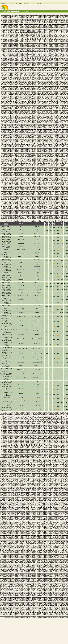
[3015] (8, 181)
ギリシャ (37, 230)
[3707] (41, 221)
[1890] (25, 114)
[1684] (48, 101)
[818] (56, 52)
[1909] (18, 115)
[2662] (38, 159)
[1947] (3, 118)
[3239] (41, 194)
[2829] (26, 169)
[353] (26, 30)
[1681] (39, 101)
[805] (23, 52)
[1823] (16, 110)
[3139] (62, 187)
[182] (66, 21)
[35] (5, 16)
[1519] (66, 91)
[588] (14, 42)
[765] (57, 49)
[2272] (19, 137)
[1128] (44, 68)
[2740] (15, 164)
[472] (58, 35)
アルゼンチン (21, 273)
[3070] (47, 183)
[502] (66, 37)
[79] (21, 18)
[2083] (29, 125)
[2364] (40, 142)
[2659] (29, 159)
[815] (48, 52)
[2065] (39, 124)
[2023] (41, 121)
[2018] (25, 121)
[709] (50, 47)
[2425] (31, 145)
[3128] (28, 187)
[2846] (13, 171)
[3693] (60, 220)
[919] (42, 57)
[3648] (53, 218)
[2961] (39, 177)
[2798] (63, 167)
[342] (66, 29)
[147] (45, 20)
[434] (29, 34)
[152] (58, 20)
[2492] (40, 149)
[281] (47, 27)
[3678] (13, 220)
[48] (29, 16)
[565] (23, 40)
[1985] (56, 119)
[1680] (36, 101)
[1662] (47, 100)
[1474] (59, 89)
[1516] (57, 91)
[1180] (7, 72)
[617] (20, 43)
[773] (10, 51)
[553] (60, 39)
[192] (24, 23)
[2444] (23, 147)
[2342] (38, 140)
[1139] (12, 70)
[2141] (10, 129)
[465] (40, 35)
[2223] (66, 133)
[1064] (44, 64)
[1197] (60, 72)
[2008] (61, 120)
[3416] (61, 204)
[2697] (14, 162)
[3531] (20, 211)
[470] (53, 35)
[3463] (8, 207)
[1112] (61, 67)
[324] (20, 29)
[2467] (29, 148)
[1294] (30, 78)
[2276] (32, 137)
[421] (63, 33)
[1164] (23, 71)
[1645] (60, 99)
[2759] (8, 166)
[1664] (53, 100)
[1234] (42, 75)
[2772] (48, 166)
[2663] (41, 159)
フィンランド (37, 282)
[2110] (47, 126)
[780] (27, 51)
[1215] (50, 73)
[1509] (35, 91)
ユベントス (37, 365)
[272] (24, 27)
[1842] (9, 111)
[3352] (61, 200)
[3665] (39, 219)
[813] (43, 52)
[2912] (19, 175)
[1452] (57, 87)
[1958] (38, 118)
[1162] (17, 71)
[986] (9, 61)
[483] (18, 37)
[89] (40, 18)
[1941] (52, 116)
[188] (14, 23)
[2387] (45, 143)
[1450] (51, 87)
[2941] (43, 176)
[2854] (38, 171)
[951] (55, 58)
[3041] (22, 182)
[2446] (30, 147)
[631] (55, 43)
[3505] (6, 210)
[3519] (50, 210)
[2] (14, 15)
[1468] (40, 89)
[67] (65, 16)
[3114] (51, 186)
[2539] (54, 152)
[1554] (42, 94)
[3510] (21, 210)
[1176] (61, 71)
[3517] (43, 210)
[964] (20, 59)
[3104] (19, 186)
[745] (6, 49)
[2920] (44, 175)
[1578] (51, 95)
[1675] (20, 101)
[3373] (60, 201)
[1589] (18, 96)
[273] (26, 27)
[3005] (43, 180)
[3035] (3, 182)
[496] (51, 37)
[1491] (45, 90)
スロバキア (21, 292)
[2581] (52, 154)
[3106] (25, 186)
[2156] (57, 129)
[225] (40, 24)
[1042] (42, 63)
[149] (50, 20)
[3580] (40, 214)
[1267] (12, 77)
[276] (34, 27)
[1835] (54, 110)
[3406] (30, 204)
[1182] (13, 72)
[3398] (4, 204)
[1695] (16, 102)
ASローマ (37, 406)
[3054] (63, 182)
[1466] (34, 89)
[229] (50, 24)
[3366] (38, 201)
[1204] (15, 73)
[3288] (61, 196)
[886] (26, 56)
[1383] (41, 83)
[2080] (19, 125)
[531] (5, 39)
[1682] (42, 101)
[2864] (3, 172)
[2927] (66, 175)
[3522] (59, 210)
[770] (2, 51)
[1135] (66, 68)
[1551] (33, 94)
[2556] (40, 153)
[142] (32, 20)
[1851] (37, 111)
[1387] (54, 83)
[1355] (20, 82)
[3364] (32, 201)
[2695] (8, 162)
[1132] (57, 68)
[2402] (25, 144)
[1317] (35, 80)
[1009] (6, 62)
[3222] (55, 192)
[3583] (50, 214)
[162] (15, 21)
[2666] (51, 159)
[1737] (14, 105)
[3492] (32, 209)
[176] (51, 21)
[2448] (36, 147)
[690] (2, 47)
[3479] (58, 207)
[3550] (13, 212)
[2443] (20, 147)
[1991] (8, 120)
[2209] (22, 133)
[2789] (35, 167)
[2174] (47, 130)
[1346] (59, 81)
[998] (39, 61)
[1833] (48, 110)
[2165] (18, 130)
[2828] (23, 169)
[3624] (44, 216)
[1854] (47, 111)
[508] (14, 38)
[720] (10, 48)
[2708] (48, 162)
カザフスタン (21, 306)
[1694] (13, 102)
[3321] (31, 199)
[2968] (61, 177)
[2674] (9, 161)
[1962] (51, 118)
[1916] (40, 115)
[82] (26, 18)
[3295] (16, 197)
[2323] (45, 139)
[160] (10, 21)
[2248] (11, 135)
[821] (63, 52)
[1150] (47, 70)
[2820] (65, 168)
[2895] (33, 173)
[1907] (12, 115)
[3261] (43, 195)
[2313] (14, 139)
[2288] (3, 138)
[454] (12, 35)
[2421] (18, 145)
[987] (11, 61)
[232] (58, 24)
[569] (33, 40)
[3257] (31, 195)
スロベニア (37, 306)
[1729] (56, 104)
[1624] (61, 97)
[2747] (37, 164)
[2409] (48, 144)
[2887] (8, 173)
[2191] (33, 132)
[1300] (48, 78)
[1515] (54, 91)
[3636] (15, 218)
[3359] (16, 201)
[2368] (53, 142)
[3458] (59, 206)
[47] (27, 16)
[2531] (29, 152)
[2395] (3, 144)
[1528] (28, 92)
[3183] (66, 190)
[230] (53, 24)
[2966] (55, 177)
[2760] (11, 166)
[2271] (16, 137)
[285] (57, 27)
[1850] (34, 111)
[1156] (65, 70)
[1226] (17, 75)
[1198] (63, 72)
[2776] (61, 166)
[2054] (4, 124)
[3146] (17, 188)
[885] (23, 56)
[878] (5, 56)
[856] (17, 54)
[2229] (18, 134)
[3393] (56, 202)
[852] (7, 54)
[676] (34, 45)
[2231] (25, 134)
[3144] (11, 188)
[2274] (25, 137)
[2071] (58, 124)
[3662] (30, 219)
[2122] (17, 128)
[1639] (41, 99)
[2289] (6, 138)
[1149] (43, 70)
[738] (56, 48)
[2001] (39, 120)
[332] (41, 29)
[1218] (59, 73)
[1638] (38, 99)
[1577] (48, 95)
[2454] (55, 147)
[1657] (31, 100)
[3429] (35, 205)
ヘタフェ (21, 398)
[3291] (3, 197)
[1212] (40, 73)
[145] (40, 20)
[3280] (36, 196)
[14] (32, 15)
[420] (61, 33)
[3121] (6, 187)
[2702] (30, 162)
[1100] (23, 67)
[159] (8, 21)
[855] (15, 54)
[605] (57, 42)
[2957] (26, 177)
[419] (58, 33)
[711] (55, 47)
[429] (16, 34)
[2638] (30, 158)
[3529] (14, 211)
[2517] (52, 150)
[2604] (57, 156)
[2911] (16, 175)
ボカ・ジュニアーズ (21, 358)
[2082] (25, 125)
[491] (38, 37)
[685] (57, 45)
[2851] (29, 171)
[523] (52, 38)
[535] (15, 39)
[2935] (25, 176)
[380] (27, 32)
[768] (64, 49)
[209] (67, 23)
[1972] (15, 119)
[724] (20, 48)
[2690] (59, 161)
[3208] (11, 192)
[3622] (38, 216)
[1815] (58, 109)
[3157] (52, 188)
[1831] (41, 110)
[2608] (3, 157)
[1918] (47, 115)
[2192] (36, 132)
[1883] (3, 114)
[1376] (19, 83)
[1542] (4, 94)
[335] (48, 29)
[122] (49, 19)
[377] (20, 32)
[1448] (44, 87)
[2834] (42, 169)
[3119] (66, 186)
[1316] (32, 80)
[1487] (33, 90)
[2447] (33, 147)
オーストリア (21, 243)
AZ (37, 381)
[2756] (65, 164)
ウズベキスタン (21, 253)
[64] (60, 16)
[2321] (39, 139)
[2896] (36, 173)
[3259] (37, 195)
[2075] (3, 125)
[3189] (18, 191)
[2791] (41, 167)
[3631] (66, 216)
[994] (29, 61)
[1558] (55, 94)
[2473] (48, 148)
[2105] (31, 126)
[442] (49, 34)
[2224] (3, 134)
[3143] (8, 188)
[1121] (22, 68)
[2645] (52, 158)
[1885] (10, 114)
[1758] (13, 106)
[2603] (54, 156)
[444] (54, 34)
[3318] (21, 199)
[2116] (65, 126)
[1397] (18, 85)
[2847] (16, 171)
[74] (11, 18)
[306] (42, 28)
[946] (42, 58)
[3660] (23, 219)
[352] (24, 30)
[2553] (31, 153)
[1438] (13, 87)
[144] (37, 20)
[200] (44, 23)
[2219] (54, 133)
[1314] (25, 80)
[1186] (25, 72)
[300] (27, 28)
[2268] (7, 137)
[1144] (28, 70)
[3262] (47, 195)
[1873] (39, 113)
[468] (48, 35)
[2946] (59, 176)
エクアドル (37, 269)
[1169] (39, 71)
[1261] (60, 76)
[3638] (21, 218)
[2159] (66, 129)
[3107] (29, 186)
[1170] (42, 71)
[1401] (31, 85)
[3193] (31, 191)
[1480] (11, 90)
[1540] (65, 92)
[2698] (17, 162)
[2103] (25, 126)
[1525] (18, 92)
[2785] (22, 167)
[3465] (14, 207)
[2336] (19, 140)
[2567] (8, 154)
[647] (28, 44)
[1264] (3, 77)
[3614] (13, 216)
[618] (22, 43)
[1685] (52, 101)
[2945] (56, 176)
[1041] (39, 63)
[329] (33, 29)
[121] (47, 19)
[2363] (37, 142)
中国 (37, 309)
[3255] (25, 195)
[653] (43, 44)
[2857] (48, 171)
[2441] (14, 147)
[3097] (64, 185)
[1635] (29, 99)
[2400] (19, 144)
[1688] (61, 101)
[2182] (4, 132)
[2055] (8, 124)
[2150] (38, 129)
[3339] (20, 200)
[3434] (51, 205)
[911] (21, 57)
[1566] (13, 95)
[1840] (3, 111)
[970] (36, 59)
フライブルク (37, 385)
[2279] (41, 137)
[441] (47, 34)
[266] (9, 27)
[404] (20, 33)
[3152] (36, 188)
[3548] (7, 212)
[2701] (26, 162)
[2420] (15, 145)
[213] (10, 24)
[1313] (22, 80)
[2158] (63, 129)
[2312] (11, 139)
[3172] (32, 190)
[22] (47, 15)
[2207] (16, 133)
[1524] (15, 92)
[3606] (55, 215)
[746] (9, 49)
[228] (48, 24)
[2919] (41, 175)
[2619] (37, 157)
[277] (36, 27)
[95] (51, 18)
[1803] (20, 109)
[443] (52, 34)
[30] (62, 15)
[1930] (17, 116)
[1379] (29, 83)
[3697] (10, 221)
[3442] (9, 206)
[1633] (22, 99)
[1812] (48, 109)
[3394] (59, 202)
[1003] (54, 61)
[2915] (29, 175)
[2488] (28, 149)
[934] (12, 58)
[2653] (10, 159)
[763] (52, 49)
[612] (7, 43)
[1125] (35, 68)
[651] (38, 44)
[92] (45, 18)
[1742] (30, 105)
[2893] (26, 173)
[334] (46, 29)
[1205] (18, 73)
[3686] (38, 220)
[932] (7, 58)
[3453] (43, 206)
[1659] (37, 100)
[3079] (8, 185)
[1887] (16, 114)
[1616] (36, 97)
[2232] (28, 134)
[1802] (17, 109)
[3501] (60, 209)
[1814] (55, 109)
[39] (12, 16)
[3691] (54, 220)
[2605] (60, 156)
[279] (42, 27)
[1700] (32, 102)
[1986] (59, 119)
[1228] (23, 75)
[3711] (54, 221)
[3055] (66, 182)
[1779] (12, 107)
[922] (49, 57)
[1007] (66, 61)
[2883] (62, 172)
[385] (40, 32)
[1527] (25, 92)
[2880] (53, 172)
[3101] (10, 186)
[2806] (21, 168)
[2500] (65, 149)
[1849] (31, 111)
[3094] (55, 185)
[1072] (3, 66)
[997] (37, 61)
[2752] (53, 164)
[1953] (22, 118)
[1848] (28, 111)
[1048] (61, 63)
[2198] (55, 132)
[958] (5, 59)
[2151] (41, 129)
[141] (30, 20)
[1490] (42, 90)
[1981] (43, 119)
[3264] (53, 195)
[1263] (66, 76)
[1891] (29, 114)
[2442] (17, 147)
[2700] (23, 162)
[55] (42, 16)
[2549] (18, 153)
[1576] (44, 95)
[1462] (21, 89)
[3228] (7, 194)
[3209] (14, 192)
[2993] (6, 180)
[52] (37, 16)
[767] (62, 49)
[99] (59, 18)
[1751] (58, 105)
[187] (11, 23)
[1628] (7, 99)
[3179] (54, 190)
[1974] (21, 119)
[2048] (53, 123)
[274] (29, 27)
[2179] (62, 130)
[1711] (66, 102)
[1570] (25, 95)
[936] (17, 58)
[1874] (42, 113)
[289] (67, 27)
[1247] (16, 76)
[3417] (64, 204)
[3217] (39, 192)
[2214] (38, 133)
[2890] (17, 173)
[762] (49, 49)
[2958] (30, 177)
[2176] (53, 130)
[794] (63, 51)
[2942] (47, 176)
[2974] (13, 178)
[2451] (45, 147)
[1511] (41, 91)
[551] (55, 39)
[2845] (10, 171)
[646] (26, 44)
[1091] (62, 66)
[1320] (44, 80)
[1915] (37, 115)
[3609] (64, 215)
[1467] (37, 89)
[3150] (30, 188)
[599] (42, 42)
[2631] (8, 158)
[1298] (42, 78)
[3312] (3, 199)
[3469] (26, 207)
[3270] (4, 196)
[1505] (22, 91)
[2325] (52, 139)
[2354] (9, 142)
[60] (52, 16)
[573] (43, 40)
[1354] (17, 82)
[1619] (45, 97)
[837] (36, 53)
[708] (48, 47)
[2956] (23, 177)
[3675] (3, 220)
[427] (11, 34)
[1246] (13, 76)
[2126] (30, 128)
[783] (35, 51)
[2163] (12, 130)
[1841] (6, 111)
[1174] (55, 71)
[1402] (34, 85)
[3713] (60, 221)
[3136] (53, 187)
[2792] (44, 167)
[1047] (58, 63)
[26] (55, 15)
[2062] (30, 124)
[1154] (59, 70)
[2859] (54, 171)
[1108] (48, 67)
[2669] (60, 159)
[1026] (59, 62)
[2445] (26, 147)
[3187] (12, 191)
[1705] (48, 102)
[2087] (41, 125)
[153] (60, 20)
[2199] (58, 132)
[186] (9, 23)
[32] (66, 15)
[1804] (23, 109)
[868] (48, 54)
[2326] (55, 139)
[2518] (55, 150)
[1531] (37, 92)
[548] (48, 39)
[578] (56, 40)
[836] (34, 53)
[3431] (41, 205)
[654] (46, 44)
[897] (53, 56)
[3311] (66, 197)
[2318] (30, 139)
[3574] (21, 214)
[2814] (47, 168)
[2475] (54, 148)
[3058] (9, 183)
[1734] (4, 105)
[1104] (36, 67)
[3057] (6, 183)
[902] (66, 56)
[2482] (9, 149)
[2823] (8, 169)
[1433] (64, 86)
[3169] (22, 190)
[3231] (16, 194)
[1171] (45, 71)
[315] (65, 28)
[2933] (18, 176)
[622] (32, 43)
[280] (44, 27)
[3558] (38, 212)
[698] (22, 47)
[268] (14, 27)
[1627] (3, 99)
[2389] (52, 143)
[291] (5, 28)
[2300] (40, 138)
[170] (36, 21)
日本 (21, 266)
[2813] (43, 168)
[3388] (40, 202)
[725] (23, 48)
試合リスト (24, 11)
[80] (23, 18)
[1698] (25, 102)
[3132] (40, 187)
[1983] (50, 119)
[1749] (52, 105)
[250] (36, 25)
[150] (53, 20)
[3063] (25, 183)
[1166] (30, 71)
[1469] (43, 89)
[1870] (30, 113)
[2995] (12, 180)
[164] (20, 21)
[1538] (59, 92)
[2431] (50, 145)
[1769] (48, 106)
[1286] (4, 78)
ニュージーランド (21, 309)
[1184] (19, 72)
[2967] (58, 177)
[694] (12, 47)
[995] (31, 61)
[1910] (21, 115)
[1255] (41, 76)
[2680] (28, 161)
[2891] (20, 173)
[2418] (9, 145)
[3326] (47, 199)
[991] (21, 61)
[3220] (48, 192)
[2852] (32, 171)
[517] (36, 38)
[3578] (34, 214)
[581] (63, 40)
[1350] (4, 82)
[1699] (29, 102)
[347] (11, 30)
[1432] (61, 86)
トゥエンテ (21, 381)
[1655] (25, 100)
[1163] (20, 71)
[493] (43, 37)
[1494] (55, 90)
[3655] (8, 219)
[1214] (47, 73)
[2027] (54, 121)
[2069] (52, 124)
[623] (35, 43)
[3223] (58, 192)
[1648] (3, 100)
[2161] (6, 130)
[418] (56, 33)
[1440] (19, 87)
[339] (58, 29)
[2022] (38, 121)
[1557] (52, 94)
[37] (8, 16)
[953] (60, 58)
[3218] (42, 192)
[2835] (45, 169)
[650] (36, 44)
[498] (56, 37)
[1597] (43, 96)
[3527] (8, 211)
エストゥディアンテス (37, 377)
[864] (37, 54)
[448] (64, 34)
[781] (30, 51)
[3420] (7, 205)
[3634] (9, 218)
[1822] (13, 110)
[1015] (25, 62)
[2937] (31, 176)
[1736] (11, 105)
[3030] (55, 181)
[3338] (17, 200)
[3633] (6, 218)
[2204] (7, 133)
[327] (28, 29)
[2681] (31, 161)
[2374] (4, 143)
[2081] (22, 125)
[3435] (54, 205)
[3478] (55, 207)
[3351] (58, 200)
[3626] (51, 216)
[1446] (38, 87)
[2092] (57, 125)
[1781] (18, 107)
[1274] (34, 77)
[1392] (3, 85)
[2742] (21, 164)
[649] (33, 44)
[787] (45, 51)
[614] (12, 43)
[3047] (41, 182)
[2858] (51, 171)
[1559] (58, 94)
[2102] (21, 126)
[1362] (42, 82)
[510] (19, 38)
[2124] (23, 128)
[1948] (7, 118)
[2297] (31, 138)
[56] (44, 16)
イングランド (37, 276)
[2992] (3, 180)
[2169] (31, 130)
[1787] (37, 107)
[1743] (33, 105)
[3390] (47, 202)
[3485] (10, 209)
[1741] (26, 105)
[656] (51, 44)
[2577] (39, 154)
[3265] (56, 195)
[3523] (62, 210)
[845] (57, 53)
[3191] (25, 191)
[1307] (3, 80)
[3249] (6, 195)
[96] (53, 18)
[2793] (48, 167)
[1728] (53, 104)
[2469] (35, 148)
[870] (53, 54)
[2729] (48, 163)
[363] (52, 30)
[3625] (48, 216)
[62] (56, 16)
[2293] (18, 138)
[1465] (31, 89)
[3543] (58, 211)
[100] (61, 18)
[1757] (10, 106)
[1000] (44, 61)
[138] (22, 20)
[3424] (19, 205)
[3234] (25, 194)
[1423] (33, 86)
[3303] (41, 197)
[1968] (3, 119)
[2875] (37, 172)
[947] (45, 58)
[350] (19, 30)
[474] (63, 35)
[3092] (48, 185)
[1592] (28, 96)
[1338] (34, 81)
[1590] (21, 96)
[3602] (42, 215)
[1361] (39, 82)
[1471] (50, 89)
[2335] (16, 140)
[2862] (63, 171)
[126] (59, 19)
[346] (9, 30)
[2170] (34, 130)
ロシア (37, 302)
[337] (53, 29)
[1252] (32, 76)
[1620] (48, 97)
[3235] (29, 194)
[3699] (16, 221)
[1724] (40, 104)
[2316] (23, 139)
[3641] (31, 218)
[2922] (51, 175)
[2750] (47, 164)
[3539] (45, 211)
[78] (19, 18)
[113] (26, 19)
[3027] (45, 181)
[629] (50, 43)
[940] (27, 58)
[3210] (17, 192)
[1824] (19, 110)
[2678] (21, 161)
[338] (56, 29)
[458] (22, 35)
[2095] (66, 125)
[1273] (31, 77)
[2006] (55, 120)
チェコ (21, 233)
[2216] (44, 133)
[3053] (60, 182)
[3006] (47, 180)
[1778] (9, 107)
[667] (11, 45)
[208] (64, 23)
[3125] (18, 187)
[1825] (22, 110)
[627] (45, 43)
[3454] (47, 206)
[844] (54, 53)
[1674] (17, 101)
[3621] (35, 216)
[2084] (32, 125)
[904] (4, 57)
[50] (33, 16)
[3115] (54, 186)
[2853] (35, 171)
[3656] (11, 219)
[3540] (48, 211)
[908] (14, 57)
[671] (21, 45)
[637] (3, 44)
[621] (30, 43)
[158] (5, 21)
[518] (39, 38)
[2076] (7, 125)
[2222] (63, 133)
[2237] (43, 134)
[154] (63, 20)
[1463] (25, 89)
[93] (47, 18)
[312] (58, 28)
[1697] (22, 102)
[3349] (52, 200)
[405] (23, 33)
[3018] (17, 181)
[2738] (9, 164)
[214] (12, 24)
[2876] (40, 172)
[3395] (62, 202)
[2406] (38, 144)
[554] (63, 39)
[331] (38, 29)
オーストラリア (21, 269)
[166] (26, 21)
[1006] (63, 61)
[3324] (40, 199)
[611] (5, 43)
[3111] (41, 186)
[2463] (16, 148)
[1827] (29, 110)
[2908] (7, 175)
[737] (53, 48)
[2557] (43, 153)
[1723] (37, 104)
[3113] (48, 186)
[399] (8, 33)
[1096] (11, 67)
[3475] (45, 207)
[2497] (56, 149)
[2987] (54, 178)
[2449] (39, 147)
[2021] (35, 121)
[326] (26, 29)
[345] (6, 30)
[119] (42, 19)
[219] (25, 24)
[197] (36, 23)
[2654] (13, 159)
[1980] (40, 119)
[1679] (33, 101)
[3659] (20, 219)
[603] (52, 42)
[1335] (25, 81)
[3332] (65, 199)
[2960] (36, 177)
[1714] (9, 104)
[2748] (40, 164)
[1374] (13, 83)
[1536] (53, 92)
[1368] (61, 82)
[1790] (47, 107)
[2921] (48, 175)
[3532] (23, 211)
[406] (26, 33)
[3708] (44, 221)
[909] (16, 57)
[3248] (3, 195)
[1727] (50, 104)
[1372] (7, 83)
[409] (33, 33)
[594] (29, 42)
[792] (58, 51)
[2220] (57, 133)
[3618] (25, 216)
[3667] (45, 219)
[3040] (19, 182)
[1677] (26, 101)
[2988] (57, 178)
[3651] (62, 218)
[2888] (11, 173)
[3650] (59, 218)
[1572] (32, 95)
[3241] (48, 194)
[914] (29, 57)
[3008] (53, 180)
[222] (32, 24)
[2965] (52, 177)
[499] (58, 37)
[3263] (50, 195)
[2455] (58, 147)
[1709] (60, 102)
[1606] (4, 97)
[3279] (33, 196)
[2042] (34, 123)
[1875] (45, 113)
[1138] (9, 70)
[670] (19, 45)
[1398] (21, 85)
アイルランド (21, 312)
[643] (18, 44)
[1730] (59, 104)
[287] (62, 27)
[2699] (20, 162)
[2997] (18, 180)
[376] (17, 32)
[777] (20, 51)
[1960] (44, 118)
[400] (10, 33)
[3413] (52, 204)
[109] (16, 19)
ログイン (28, 4)
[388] (48, 32)
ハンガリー (21, 299)
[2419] (12, 145)
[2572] (23, 154)
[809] (33, 52)
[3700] (19, 221)
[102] (66, 18)
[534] (12, 39)
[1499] (3, 91)
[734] (46, 48)
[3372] (57, 201)
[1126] (38, 68)
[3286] (55, 196)
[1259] (54, 76)
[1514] (51, 91)
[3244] (57, 194)
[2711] (58, 162)
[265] (6, 27)
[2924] (57, 175)
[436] (34, 34)
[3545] (64, 211)
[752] (24, 49)
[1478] (4, 90)
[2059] (20, 124)
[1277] (43, 77)
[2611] (12, 157)
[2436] (65, 145)
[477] (3, 37)
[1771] (54, 106)
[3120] (3, 187)
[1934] (30, 116)
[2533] (35, 152)
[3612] (7, 216)
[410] (36, 33)
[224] (37, 24)
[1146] (34, 70)
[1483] (20, 90)
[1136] (3, 70)
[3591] (8, 215)
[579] (58, 40)
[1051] (3, 64)
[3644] (40, 218)
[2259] (45, 135)
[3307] (54, 197)
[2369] (56, 142)
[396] (66, 429)
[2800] (3, 168)
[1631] (16, 99)
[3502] (63, 209)
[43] (20, 16)
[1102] (30, 67)
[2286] (63, 137)
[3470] (30, 207)
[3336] (11, 200)
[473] (60, 35)
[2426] (34, 145)
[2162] (9, 130)
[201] (47, 23)
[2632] (11, 158)
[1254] (38, 76)
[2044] (40, 123)
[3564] (57, 212)
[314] (63, 28)
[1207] (25, 73)
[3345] (39, 200)
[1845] (18, 111)
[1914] (34, 115)
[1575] (41, 95)
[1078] (21, 66)
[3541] (52, 211)
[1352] (11, 82)
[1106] (42, 67)
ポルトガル (21, 289)
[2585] (64, 154)
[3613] (10, 216)
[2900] (48, 173)
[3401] (14, 204)
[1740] (23, 105)
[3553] (22, 212)
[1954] (25, 118)
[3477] (52, 207)
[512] (24, 38)
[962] (15, 59)
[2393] (64, 143)
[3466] (17, 207)
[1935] (33, 116)
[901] (63, 56)
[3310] (63, 197)
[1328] (3, 81)
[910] (19, 57)
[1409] (56, 85)
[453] (10, 35)
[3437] (60, 205)
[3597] (26, 215)
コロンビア (37, 263)
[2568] (11, 154)
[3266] (59, 195)
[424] (4, 34)
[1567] (16, 95)
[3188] (15, 191)
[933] (10, 58)
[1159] (8, 71)
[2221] (60, 133)
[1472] (53, 89)
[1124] (32, 68)
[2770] (42, 166)
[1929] (14, 116)
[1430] (55, 86)
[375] (15, 32)
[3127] (25, 187)
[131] (5, 20)
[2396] (7, 144)
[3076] (65, 183)
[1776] (3, 107)
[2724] (32, 163)
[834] (29, 53)
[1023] (50, 62)
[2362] (34, 142)
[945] (40, 58)
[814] (46, 52)
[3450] (34, 206)
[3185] (6, 191)
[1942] (55, 116)
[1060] (32, 64)
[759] (42, 49)
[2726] (38, 163)
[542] (32, 39)
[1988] (65, 119)
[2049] (56, 123)
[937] (20, 58)
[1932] (23, 116)
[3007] (50, 180)
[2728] (44, 163)
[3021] (26, 181)
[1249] (22, 76)
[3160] (61, 188)
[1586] (9, 96)
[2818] (59, 168)
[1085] (43, 66)
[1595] (37, 96)
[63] (58, 16)
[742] (66, 48)
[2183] (8, 132)
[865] (40, 54)
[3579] (37, 214)
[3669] (52, 219)
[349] (16, 30)
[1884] (7, 114)
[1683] (45, 101)
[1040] (36, 63)
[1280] (53, 77)
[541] (30, 39)
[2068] (48, 124)
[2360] (28, 142)
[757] (36, 49)
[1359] (33, 82)
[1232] (36, 75)
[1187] (29, 72)
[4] (17, 15)
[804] (20, 52)
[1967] (66, 118)
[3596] (23, 215)
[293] (10, 28)
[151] (55, 20)
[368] (64, 30)
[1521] (6, 92)
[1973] (18, 119)
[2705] (39, 162)
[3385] (31, 202)
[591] (21, 42)
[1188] (32, 72)
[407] (28, 33)
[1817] (64, 109)
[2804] (15, 168)
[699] (25, 47)
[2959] (33, 177)
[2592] (19, 156)
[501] (63, 37)
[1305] (64, 78)
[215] (15, 24)
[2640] (36, 158)
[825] (6, 53)
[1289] (14, 78)
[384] (37, 32)
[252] (41, 25)
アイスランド (37, 296)
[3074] (59, 183)
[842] (49, 53)
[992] (24, 61)
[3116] (57, 186)
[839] (42, 53)
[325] (23, 29)
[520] (44, 38)
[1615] (33, 97)
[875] (65, 54)
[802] (15, 52)
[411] (38, 33)
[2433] (56, 145)
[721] (13, 48)
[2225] (6, 134)
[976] (51, 59)
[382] (32, 32)
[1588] (15, 96)
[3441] (6, 206)
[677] (36, 45)
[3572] (15, 214)
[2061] (26, 124)
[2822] (4, 169)
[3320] (28, 199)
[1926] (4, 116)
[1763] (29, 106)
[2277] (35, 137)
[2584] (61, 154)
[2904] (61, 173)
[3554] (25, 212)
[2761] (14, 166)
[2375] (8, 143)
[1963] (54, 118)
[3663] (33, 219)
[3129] (31, 187)
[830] (19, 53)
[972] (41, 59)
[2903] (58, 173)
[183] (67, 419)
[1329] (6, 81)
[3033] (64, 181)
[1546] (17, 94)
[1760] (19, 106)
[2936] (28, 176)
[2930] (9, 176)
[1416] (11, 86)
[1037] (26, 63)
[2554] (34, 153)
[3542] (55, 211)
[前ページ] (4, 15)
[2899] (45, 173)
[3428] (32, 205)
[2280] (44, 137)
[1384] (44, 83)
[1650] (9, 100)
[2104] (28, 126)
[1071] (66, 64)
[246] (26, 25)
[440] (44, 34)
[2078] (13, 125)
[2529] (22, 152)
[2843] (3, 171)
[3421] (10, 205)
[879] (8, 56)
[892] (41, 56)
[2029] (60, 121)
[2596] (32, 156)
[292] (7, 28)
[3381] (18, 202)
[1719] (25, 104)
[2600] (44, 156)
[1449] (48, 87)
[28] (59, 15)
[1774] (63, 106)
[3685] (35, 220)
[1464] (28, 89)
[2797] (60, 167)
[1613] (26, 97)
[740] (61, 48)
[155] (65, 20)
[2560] (53, 153)
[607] (62, 42)
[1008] (3, 62)
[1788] (40, 107)
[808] (31, 52)
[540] (27, 39)
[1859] (62, 111)
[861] (30, 54)
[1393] (6, 85)
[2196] (48, 132)
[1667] (62, 100)
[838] (39, 53)
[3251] (12, 195)
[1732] (65, 104)
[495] (48, 37)
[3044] (32, 182)
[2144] (19, 129)
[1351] (8, 82)
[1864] (11, 113)
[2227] (12, 134)
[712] (58, 47)
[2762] (17, 166)
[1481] (14, 90)
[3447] (25, 206)
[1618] (42, 97)
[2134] (55, 128)
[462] (32, 35)
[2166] (21, 130)
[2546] (9, 153)
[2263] (58, 135)
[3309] (60, 197)
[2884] (65, 172)
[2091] (54, 125)
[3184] (3, 191)
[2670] (63, 159)
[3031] (58, 181)
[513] (26, 38)
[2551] (25, 153)
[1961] (48, 118)
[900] (61, 56)
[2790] (38, 167)
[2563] (62, 153)
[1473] (56, 89)
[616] (17, 43)
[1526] (21, 92)
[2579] (45, 154)
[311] (55, 28)
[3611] (3, 216)
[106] (9, 19)
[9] (23, 15)
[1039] (33, 63)
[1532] (40, 92)
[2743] (25, 164)
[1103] (33, 67)
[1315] (29, 80)
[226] (42, 24)
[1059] (29, 64)
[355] (31, 30)
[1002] (51, 61)
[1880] (61, 113)
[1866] (17, 113)
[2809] (31, 168)
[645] (23, 44)
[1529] (31, 92)
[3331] (62, 199)
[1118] (13, 68)
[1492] (48, 90)
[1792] (53, 107)
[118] (39, 19)
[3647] (50, 218)
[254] (46, 25)
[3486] (13, 209)
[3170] (25, 190)
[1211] (37, 73)
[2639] (33, 158)
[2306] (59, 138)
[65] (61, 16)
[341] (63, 29)
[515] (31, 38)
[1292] (23, 78)
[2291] (12, 138)
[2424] (28, 145)
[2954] (17, 177)
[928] (64, 57)
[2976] (19, 178)
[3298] (25, 197)
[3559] (41, 212)
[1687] (58, 101)
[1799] (8, 109)
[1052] (7, 64)
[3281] (39, 196)
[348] (14, 30)
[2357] (18, 142)
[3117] (60, 186)
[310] (53, 28)
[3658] (17, 219)
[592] (24, 42)
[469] (50, 35)
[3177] (48, 190)
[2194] (42, 132)
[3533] (26, 211)
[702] (32, 47)
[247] (28, 25)
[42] (18, 16)
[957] (3, 59)
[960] (10, 59)
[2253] (26, 135)
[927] (62, 57)
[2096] (3, 126)
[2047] (50, 123)
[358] (39, 30)
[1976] (28, 119)
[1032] (11, 63)
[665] (6, 45)
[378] (22, 32)
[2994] (9, 180)
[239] (8, 25)
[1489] (39, 90)
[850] (2, 54)
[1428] (48, 86)
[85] (32, 18)
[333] (43, 29)
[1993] (14, 120)
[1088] (53, 66)
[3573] (18, 214)
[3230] (13, 194)
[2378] (17, 143)
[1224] (11, 75)
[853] (10, 54)
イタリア (21, 276)
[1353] (14, 82)
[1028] (65, 62)
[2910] (13, 175)
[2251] (20, 135)
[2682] (34, 161)
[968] (31, 59)
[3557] (35, 212)
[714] (63, 47)
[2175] (50, 130)
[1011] (12, 62)
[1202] (9, 73)
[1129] (48, 68)
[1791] (50, 107)
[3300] (32, 197)
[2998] (21, 180)
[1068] (57, 64)
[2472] (44, 148)
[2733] (60, 163)
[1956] (32, 118)
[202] (49, 23)
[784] (37, 51)
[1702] (38, 102)
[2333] (10, 140)
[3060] (15, 183)
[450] (2, 35)
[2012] (7, 121)
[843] (52, 53)
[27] (57, 15)
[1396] (15, 85)
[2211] (29, 133)
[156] (66, 417)
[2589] (10, 156)
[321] (13, 29)
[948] (48, 58)
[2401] (22, 144)
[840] (44, 53)
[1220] (65, 73)
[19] (42, 15)
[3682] (25, 220)
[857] (20, 54)
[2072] (61, 124)
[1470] (47, 89)
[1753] (64, 105)
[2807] (25, 168)
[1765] (35, 106)
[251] (38, 25)
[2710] (55, 162)
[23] (49, 15)
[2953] (14, 177)
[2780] (7, 167)
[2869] (18, 172)
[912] (24, 57)
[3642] (34, 218)
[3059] (12, 183)
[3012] (65, 180)
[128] (64, 19)
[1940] (48, 116)
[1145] (31, 70)
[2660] (32, 159)
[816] (51, 52)
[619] (25, 43)
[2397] (10, 144)
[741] (63, 48)
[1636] (32, 99)
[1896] (44, 114)
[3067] (37, 183)
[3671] (58, 219)
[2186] (17, 132)
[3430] (38, 205)
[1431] (58, 86)
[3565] (60, 212)
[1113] (64, 67)
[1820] (7, 110)
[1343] (50, 81)
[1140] (15, 70)
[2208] (19, 133)
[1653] (18, 100)
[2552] (28, 153)
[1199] (66, 72)
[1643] (54, 99)
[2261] (52, 135)
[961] (13, 59)
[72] (7, 18)
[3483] (3, 209)
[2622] (47, 157)
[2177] (56, 130)
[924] (54, 57)
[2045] (43, 123)
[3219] (45, 192)
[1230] (30, 75)
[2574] (30, 154)
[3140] (65, 187)
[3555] (29, 212)
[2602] (51, 156)
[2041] (31, 123)
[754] (29, 49)
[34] (3, 16)
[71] (6, 18)
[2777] (64, 166)
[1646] (63, 99)
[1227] (20, 75)
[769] (67, 49)
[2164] (15, 130)
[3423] (16, 205)
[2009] (64, 120)
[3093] (52, 185)
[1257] (48, 76)
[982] (66, 59)
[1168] (36, 71)
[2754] (59, 164)
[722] (15, 48)
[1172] (48, 71)
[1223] (8, 75)
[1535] (50, 92)
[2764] (23, 166)
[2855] (41, 171)
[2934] (21, 176)
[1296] (36, 78)
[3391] (50, 202)
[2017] (22, 121)
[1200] (3, 73)
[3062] (21, 183)
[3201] (56, 191)
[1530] (34, 92)
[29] (60, 15)
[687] (62, 45)
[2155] (54, 129)
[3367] (41, 201)
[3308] (57, 197)
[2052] (65, 123)
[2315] (20, 139)
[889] (33, 56)
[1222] (4, 75)
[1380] (32, 83)
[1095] (8, 67)
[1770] (51, 106)
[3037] (10, 182)
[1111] (58, 67)
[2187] (20, 132)
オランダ (37, 227)
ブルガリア (21, 259)
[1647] (66, 99)
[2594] (25, 156)
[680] (44, 45)
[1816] (61, 109)
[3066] (34, 183)
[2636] (23, 158)
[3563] (54, 212)
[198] (39, 23)
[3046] (38, 182)
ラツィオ (21, 406)
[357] (36, 30)
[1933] (26, 116)
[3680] (19, 220)
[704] (37, 47)
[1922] (59, 115)
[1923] (62, 115)
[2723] (29, 163)
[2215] (41, 133)
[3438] (63, 205)
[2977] (22, 178)
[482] (15, 37)
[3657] (14, 219)
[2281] (48, 137)
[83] (28, 18)
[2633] (14, 158)
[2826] (17, 169)
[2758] (4, 166)
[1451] (54, 87)
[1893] (35, 114)
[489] (33, 37)
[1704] (44, 102)
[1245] (10, 76)
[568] (31, 40)
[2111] (50, 126)
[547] (45, 39)
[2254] (30, 135)
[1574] (38, 95)
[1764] (32, 106)
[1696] (19, 102)
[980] (61, 59)
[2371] (62, 142)
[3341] (26, 200)
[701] (30, 47)
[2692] (65, 161)
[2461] (10, 148)
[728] (31, 48)
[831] (21, 53)
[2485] (18, 149)
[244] (20, 25)
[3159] (58, 188)
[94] (49, 18)
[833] (26, 53)
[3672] (61, 219)
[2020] (32, 121)
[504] (4, 38)
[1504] (19, 91)
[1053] (10, 64)
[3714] (63, 221)
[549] (50, 39)
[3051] (54, 182)
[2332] (7, 140)
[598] (39, 42)
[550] (53, 39)
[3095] (58, 185)
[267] (11, 27)
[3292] (7, 197)
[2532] (32, 152)
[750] (19, 49)
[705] (40, 47)
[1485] (26, 90)
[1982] (47, 119)
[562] (15, 40)
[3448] (28, 206)
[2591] (16, 156)
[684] (54, 45)
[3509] (18, 210)
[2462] (13, 148)
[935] (15, 58)
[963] (18, 59)
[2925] (60, 175)
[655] (48, 44)
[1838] (63, 110)
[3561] (48, 212)
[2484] (15, 149)
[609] (67, 42)
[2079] (16, 125)
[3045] (35, 182)
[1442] (25, 87)
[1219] (62, 73)
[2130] (42, 128)
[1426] (42, 86)
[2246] (4, 135)
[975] (48, 59)
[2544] (3, 153)
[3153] (39, 188)
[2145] (22, 129)
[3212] (23, 192)
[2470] (38, 148)
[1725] (43, 104)
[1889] (22, 114)
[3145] (14, 188)
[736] (51, 48)
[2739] (12, 164)
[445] (57, 34)
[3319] (25, 199)
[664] (4, 45)
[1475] (62, 89)
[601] (47, 42)
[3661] (26, 219)
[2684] (40, 161)
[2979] (29, 178)
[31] (64, 15)
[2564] (65, 153)
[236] (66, 421)
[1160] (11, 71)
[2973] (10, 178)
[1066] (51, 64)
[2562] (59, 153)
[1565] (10, 95)
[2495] (50, 149)
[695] (15, 47)
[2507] (20, 150)
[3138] (59, 187)
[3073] (56, 183)
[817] (53, 52)
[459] (25, 35)
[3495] (41, 209)
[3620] (32, 216)
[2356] (15, 142)
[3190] (21, 191)
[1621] (52, 97)
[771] (5, 51)
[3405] (26, 204)
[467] (45, 35)
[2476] (57, 148)
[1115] (3, 68)
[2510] (30, 150)
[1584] (3, 96)
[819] (58, 52)
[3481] (64, 207)
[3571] (12, 214)
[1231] (33, 75)
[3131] (37, 187)
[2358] (21, 142)
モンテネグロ (37, 259)
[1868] (23, 113)
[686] (59, 45)
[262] (66, 25)
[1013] (18, 62)
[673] (26, 45)
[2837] (52, 169)
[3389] (43, 202)
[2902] (55, 173)
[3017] (14, 181)
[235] (65, 24)
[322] (15, 29)
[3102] (13, 186)
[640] (10, 44)
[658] (56, 44)
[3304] (44, 197)
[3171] (29, 190)
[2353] (6, 142)
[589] (16, 42)
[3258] (34, 195)
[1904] (3, 115)
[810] (36, 52)
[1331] (12, 81)
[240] (10, 25)
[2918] (38, 175)
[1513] (48, 91)
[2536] (44, 152)
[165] (23, 21)
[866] (42, 54)
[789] (50, 51)
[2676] (15, 161)
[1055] (16, 64)
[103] (67, 415)
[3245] (60, 194)
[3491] (29, 209)
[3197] (43, 191)
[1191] (41, 72)
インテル (21, 365)
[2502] (4, 150)
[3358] (13, 201)
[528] (64, 38)
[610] (2, 43)
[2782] (13, 167)
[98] (57, 18)
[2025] (48, 121)
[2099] (12, 126)
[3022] (30, 181)
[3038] (13, 182)
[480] (10, 37)
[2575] (33, 154)
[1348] (65, 81)
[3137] (56, 187)
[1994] (17, 120)
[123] (52, 19)
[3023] (33, 181)
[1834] (51, 110)
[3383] (25, 202)
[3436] (57, 205)
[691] (5, 47)
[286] (59, 27)
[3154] (42, 188)
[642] (15, 44)
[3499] (54, 209)
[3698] (13, 221)
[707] (45, 47)
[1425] (39, 86)
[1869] (26, 113)
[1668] (65, 100)
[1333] (18, 81)
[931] (5, 58)
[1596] (40, 96)
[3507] (12, 210)
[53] (39, 16)
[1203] (12, 73)
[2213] (35, 133)
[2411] (54, 144)
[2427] (37, 145)
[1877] (52, 113)
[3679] (16, 220)
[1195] (54, 72)
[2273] (22, 137)
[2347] (54, 140)
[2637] (26, 158)
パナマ (37, 273)
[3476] (48, 207)
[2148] (32, 129)
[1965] (60, 118)
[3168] (19, 190)
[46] (26, 16)
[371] (5, 32)
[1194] (51, 72)
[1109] (52, 67)
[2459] (3, 148)
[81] (24, 18)
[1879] (58, 113)
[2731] (54, 163)
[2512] (36, 150)
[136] (17, 20)
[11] (26, 15)
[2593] (22, 156)
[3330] (59, 199)
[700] (27, 47)
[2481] (6, 149)
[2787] (29, 167)
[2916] (32, 175)
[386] (42, 32)
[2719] (16, 163)
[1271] (25, 77)
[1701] (35, 102)
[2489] (31, 149)
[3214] (30, 192)
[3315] (12, 199)
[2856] (44, 171)
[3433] (48, 205)
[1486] (30, 90)
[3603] (45, 215)
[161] (13, 21)
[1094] (4, 67)
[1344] (53, 81)
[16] (36, 15)
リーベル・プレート (37, 353)
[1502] (13, 91)
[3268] (65, 195)
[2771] (45, 166)
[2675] (12, 161)
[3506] (9, 210)
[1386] (51, 83)
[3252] (15, 195)
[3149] (26, 188)
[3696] (7, 221)
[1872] (36, 113)
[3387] (37, 202)
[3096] (61, 185)
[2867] (12, 172)
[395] (65, 32)
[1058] (25, 64)
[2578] (42, 154)
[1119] (16, 68)
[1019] (37, 62)
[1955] (29, 118)
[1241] (64, 75)
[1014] (21, 62)
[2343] (41, 140)
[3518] (47, 210)
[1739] (20, 105)
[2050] (59, 123)
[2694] (4, 162)
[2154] (51, 129)
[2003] (45, 120)
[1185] (22, 72)
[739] (58, 48)
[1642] (51, 99)
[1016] (28, 62)
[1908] (15, 115)
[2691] (62, 161)
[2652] (7, 159)
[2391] (58, 143)
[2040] (28, 123)
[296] (17, 28)
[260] (61, 25)
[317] (3, 29)
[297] (20, 28)
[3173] (35, 190)
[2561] (56, 153)
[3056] (3, 183)
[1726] (47, 104)
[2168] (28, 130)
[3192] (28, 191)
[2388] (48, 143)
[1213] (43, 73)
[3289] (64, 196)
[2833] (39, 169)
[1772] (57, 106)
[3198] (47, 191)
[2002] (42, 120)
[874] (63, 54)
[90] (42, 18)
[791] (55, 51)
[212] (7, 24)
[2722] (25, 163)
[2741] (18, 164)
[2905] (64, 173)
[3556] (32, 212)
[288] (64, 27)
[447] (62, 34)
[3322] (34, 199)
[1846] (21, 111)
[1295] (33, 78)
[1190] (38, 72)
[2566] (4, 154)
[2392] (61, 143)
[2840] (61, 169)
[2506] (17, 150)
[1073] (6, 66)
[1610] (17, 97)
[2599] (41, 156)
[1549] (26, 94)
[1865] (14, 113)
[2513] (39, 150)
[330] (36, 29)
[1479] (8, 90)
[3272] (11, 196)
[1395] (12, 85)
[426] (9, 34)
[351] (21, 30)
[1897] (48, 114)
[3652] (65, 218)
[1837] (60, 110)
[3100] (7, 186)
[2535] (41, 152)
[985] (6, 61)
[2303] (50, 138)
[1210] (34, 73)
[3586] (59, 214)
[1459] (12, 89)
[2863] (66, 171)
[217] (20, 24)
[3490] (25, 209)
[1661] (43, 100)
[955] (65, 58)
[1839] (66, 110)
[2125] (26, 128)
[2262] (55, 135)
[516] (34, 38)
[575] (48, 40)
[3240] (44, 194)
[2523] (3, 152)
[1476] (65, 89)
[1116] (7, 68)
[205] (57, 23)
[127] (62, 19)
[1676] (23, 101)
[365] (57, 30)
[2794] (51, 167)
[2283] (54, 137)
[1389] (60, 83)
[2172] (40, 130)
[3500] (57, 209)
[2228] (15, 134)
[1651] (12, 100)
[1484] (23, 90)
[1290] (17, 78)
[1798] (4, 109)
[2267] (3, 137)
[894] (46, 56)
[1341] (43, 81)
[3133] (43, 187)
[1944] (61, 116)
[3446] (21, 206)
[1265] (6, 77)
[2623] (50, 157)
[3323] (37, 199)
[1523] (12, 92)
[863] (35, 54)
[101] (63, 18)
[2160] (3, 130)
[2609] (6, 157)
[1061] (35, 64)
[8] (22, 15)
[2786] (25, 167)
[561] (13, 40)
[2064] (36, 124)
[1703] (41, 102)
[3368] (44, 201)
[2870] (21, 172)
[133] (10, 20)
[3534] (30, 211)
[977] (53, 59)
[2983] (41, 178)
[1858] (59, 111)
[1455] (66, 87)
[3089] (39, 185)
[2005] (52, 120)
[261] (63, 25)
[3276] (23, 196)
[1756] (7, 106)
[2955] (20, 177)
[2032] (3, 123)
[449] (67, 34)
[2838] (55, 169)
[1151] (50, 70)
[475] (65, 35)
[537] (20, 39)
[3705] (35, 221)
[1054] (13, 64)
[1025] (56, 62)
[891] (38, 56)
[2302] (47, 138)
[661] (63, 44)
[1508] (32, 91)
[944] (37, 58)
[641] (13, 44)
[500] (61, 37)
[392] (58, 32)
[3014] (4, 181)
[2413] (60, 144)
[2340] (32, 140)
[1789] (43, 107)
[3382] (21, 202)
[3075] (62, 183)
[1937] (39, 116)
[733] (43, 48)
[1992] (11, 120)
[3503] (66, 209)
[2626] (59, 157)
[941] (30, 58)
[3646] (47, 218)
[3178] (51, 190)
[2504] (11, 150)
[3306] (51, 197)
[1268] (15, 77)
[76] (15, 18)
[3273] (14, 196)
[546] (42, 39)
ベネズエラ (37, 250)
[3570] (9, 214)
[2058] (17, 124)
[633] (60, 43)
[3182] (63, 190)
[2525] (10, 152)
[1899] (54, 114)
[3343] (33, 200)
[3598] (30, 215)
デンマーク (21, 282)
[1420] (23, 86)
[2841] (64, 169)
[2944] (53, 176)
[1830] (38, 110)
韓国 (21, 263)
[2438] (4, 147)
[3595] (20, 215)
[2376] (11, 143)
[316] (66, 425)
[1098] (17, 67)
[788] (48, 51)
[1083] (37, 66)
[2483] (12, 149)
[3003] (37, 180)
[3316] (15, 199)
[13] (30, 15)
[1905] (6, 115)
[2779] (3, 167)
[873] (60, 54)
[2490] (34, 149)
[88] (38, 18)
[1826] (25, 110)
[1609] (14, 97)
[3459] (62, 206)
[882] (15, 56)
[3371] (54, 201)
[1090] (59, 66)
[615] (15, 43)
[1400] (28, 85)
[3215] (33, 192)
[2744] (28, 164)
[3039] (16, 182)
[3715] (66, 221)
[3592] (11, 215)
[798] (5, 52)
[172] (41, 21)
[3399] (8, 204)
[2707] (45, 162)
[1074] (9, 66)
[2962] (42, 177)
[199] (42, 23)
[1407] (50, 85)
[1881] (64, 113)
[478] (5, 37)
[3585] (56, 214)
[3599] (33, 215)
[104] (4, 19)
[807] (28, 52)
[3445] (18, 206)
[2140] (7, 129)
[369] (67, 30)
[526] (59, 38)
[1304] (61, 78)
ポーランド (37, 233)
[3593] (14, 215)
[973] (43, 59)
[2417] (6, 145)
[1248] (19, 76)
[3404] (23, 204)
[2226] (9, 134)
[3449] (31, 206)
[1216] (53, 73)
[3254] (21, 195)
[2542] (63, 152)
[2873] (31, 172)
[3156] (48, 188)
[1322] (51, 80)
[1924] (65, 115)
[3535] (33, 211)
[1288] (11, 78)
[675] (31, 45)
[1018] (34, 62)
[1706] (51, 102)
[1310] (13, 80)
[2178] (59, 130)
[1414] (4, 86)
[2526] (13, 152)
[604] (54, 42)
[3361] (22, 201)
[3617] (22, 216)
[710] (53, 47)
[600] (44, 42)
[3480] (61, 207)
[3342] (30, 200)
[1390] (63, 83)
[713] (60, 47)
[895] (48, 56)
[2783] (16, 167)
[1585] (6, 96)
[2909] (10, 175)
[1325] (60, 80)
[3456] (53, 206)
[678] (39, 45)
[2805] (18, 168)
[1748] (48, 105)
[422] (66, 33)
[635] (65, 43)
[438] (39, 34)
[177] (53, 21)
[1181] (10, 72)
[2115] (62, 126)
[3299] (29, 197)
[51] (35, 16)
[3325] (43, 199)
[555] (65, 39)
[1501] (10, 91)
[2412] (57, 144)
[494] (46, 37)
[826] (9, 53)
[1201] (6, 73)
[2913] (22, 175)
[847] (62, 53)
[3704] (32, 221)
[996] (34, 61)
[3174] (38, 190)
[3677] (10, 220)
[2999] (25, 180)
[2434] (59, 145)
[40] (14, 16)
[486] (26, 37)
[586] (9, 42)
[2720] (19, 163)
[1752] (61, 105)
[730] (36, 48)
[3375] (66, 201)
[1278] (47, 77)
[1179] (3, 72)
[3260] (40, 195)
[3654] (4, 219)
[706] (42, 47)
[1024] (53, 62)
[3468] (23, 207)
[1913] (31, 115)
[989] (16, 61)
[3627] (54, 216)
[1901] (60, 114)
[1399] (25, 85)
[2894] (30, 173)
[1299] (45, 78)
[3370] (51, 201)
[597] (36, 42)
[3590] (4, 215)
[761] (47, 49)
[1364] (48, 82)
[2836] (48, 169)
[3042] (25, 182)
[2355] (12, 142)
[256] (51, 25)
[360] (44, 30)
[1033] (14, 63)
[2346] (51, 140)
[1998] (30, 120)
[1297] (39, 78)
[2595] (29, 156)
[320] (10, 29)
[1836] (57, 110)
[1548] (23, 94)
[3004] (40, 180)
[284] (54, 27)
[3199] (50, 191)
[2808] (28, 168)
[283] (52, 27)
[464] (37, 35)
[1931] (20, 116)
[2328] (61, 139)
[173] (43, 21)
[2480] (3, 149)
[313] (60, 28)
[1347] (62, 81)
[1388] (57, 83)
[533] (10, 39)
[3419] (3, 205)
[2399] (16, 144)
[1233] (39, 75)
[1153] (56, 70)
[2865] (6, 172)
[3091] (45, 185)
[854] (12, 54)
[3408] (36, 204)
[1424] (36, 86)
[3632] (3, 218)
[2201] (64, 132)
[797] (3, 52)
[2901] (52, 173)
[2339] (29, 140)
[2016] (19, 121)
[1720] (28, 104)
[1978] (34, 119)
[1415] (8, 86)
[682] (49, 45)
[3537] (39, 211)
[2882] (59, 172)
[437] (36, 34)
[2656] (19, 159)
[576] (51, 40)
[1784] (28, 107)
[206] (59, 23)
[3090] (42, 185)
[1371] (3, 83)
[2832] (36, 169)
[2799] (66, 167)
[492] (41, 37)
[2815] (50, 168)
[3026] (42, 181)
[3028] (48, 181)
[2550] (21, 153)
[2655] (16, 159)
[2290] (9, 138)
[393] (60, 32)
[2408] (44, 144)
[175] (48, 21)
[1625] (64, 97)
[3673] (64, 219)
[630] (53, 43)
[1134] (63, 68)
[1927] (8, 116)
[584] (4, 42)
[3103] (16, 186)
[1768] (44, 106)
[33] (67, 412)
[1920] (53, 115)
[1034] (17, 63)
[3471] (33, 207)
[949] (50, 58)
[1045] (52, 63)
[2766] (30, 166)
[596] (34, 42)
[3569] (6, 214)
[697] (20, 47)
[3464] (11, 207)
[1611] (20, 97)
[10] (24, 15)
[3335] (8, 200)
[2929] (6, 176)
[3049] (48, 182)
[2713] (64, 162)
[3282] (42, 196)
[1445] (35, 87)
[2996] (15, 180)
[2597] (35, 156)
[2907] (3, 175)
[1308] (7, 80)
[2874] (34, 172)
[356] (34, 30)
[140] (27, 20)
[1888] (19, 114)
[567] (28, 40)
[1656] (28, 100)
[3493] (35, 209)
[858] (22, 54)
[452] (7, 35)
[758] (39, 49)
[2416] (3, 145)
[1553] (39, 94)
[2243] (62, 134)
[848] (64, 53)
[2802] (9, 168)
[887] (28, 56)
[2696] (11, 162)
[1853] (43, 111)
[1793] (56, 107)
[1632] (19, 99)
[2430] (47, 145)
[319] (8, 29)
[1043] (45, 63)
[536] (17, 39)
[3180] (57, 190)
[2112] (53, 126)
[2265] (64, 135)
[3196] (40, 191)
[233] (60, 24)
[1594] (34, 96)
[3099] (3, 186)
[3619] (29, 216)
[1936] (36, 116)
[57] (46, 16)
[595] (31, 42)
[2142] (13, 129)
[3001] (31, 180)
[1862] (4, 113)
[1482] (17, 90)
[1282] (59, 77)
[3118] (63, 186)
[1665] (56, 100)
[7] (20, 15)
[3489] (22, 209)
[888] (31, 56)
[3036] (7, 182)
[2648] (61, 158)
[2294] (21, 138)
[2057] (14, 124)
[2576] (36, 154)
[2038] (21, 123)
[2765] (26, 166)
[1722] (34, 104)
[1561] (64, 94)
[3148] (23, 188)
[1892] (32, 114)
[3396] (65, 202)
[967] (28, 59)
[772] (7, 51)
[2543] (66, 152)
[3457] (56, 206)
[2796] (57, 167)
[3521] (56, 210)
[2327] (58, 139)
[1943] (58, 116)
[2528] (19, 152)
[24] (51, 15)
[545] (40, 39)
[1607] (8, 97)
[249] (33, 25)
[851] (5, 54)
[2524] (7, 152)
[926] (59, 57)
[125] (57, 19)
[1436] (7, 87)
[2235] (37, 134)
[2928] (3, 176)
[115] (31, 19)
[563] (18, 40)
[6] (19, 15)
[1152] (53, 70)
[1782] (21, 107)
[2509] (26, 150)
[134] (12, 20)
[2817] (56, 168)
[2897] (39, 173)
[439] (42, 34)
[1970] (9, 119)
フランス (21, 227)
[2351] (66, 140)
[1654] (21, 100)
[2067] (45, 124)
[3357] (10, 201)
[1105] (39, 67)
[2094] (63, 125)
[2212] (32, 133)
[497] (53, 37)
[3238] (38, 194)
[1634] (25, 99)
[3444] (15, 206)
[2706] (42, 162)
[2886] (4, 173)
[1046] (55, 63)
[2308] (65, 138)
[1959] (41, 118)
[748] (14, 49)
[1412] (65, 85)
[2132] (48, 128)
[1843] (12, 111)
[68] (67, 16)
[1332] (15, 81)
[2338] (25, 140)
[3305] (48, 197)
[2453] (52, 147)
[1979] (37, 119)
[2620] (40, 157)
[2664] (44, 159)
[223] (35, 24)
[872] (58, 54)
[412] (41, 33)
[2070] (55, 124)
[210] (2, 24)
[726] (26, 48)
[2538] (51, 152)
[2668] (57, 159)
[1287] (8, 78)
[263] (67, 422)
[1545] (14, 94)
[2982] (38, 178)
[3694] (63, 220)
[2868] (15, 172)
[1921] (56, 115)
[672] (24, 45)
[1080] (28, 66)
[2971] (3, 178)
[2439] (8, 147)
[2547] (12, 153)
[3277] (26, 196)
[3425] (22, 205)
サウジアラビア (21, 250)
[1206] (21, 73)
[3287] (58, 196)
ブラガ (21, 389)
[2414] (63, 144)
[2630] (4, 158)
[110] (19, 19)
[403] (18, 33)
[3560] (44, 212)
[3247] (66, 194)
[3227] (3, 194)
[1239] (58, 75)
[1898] (51, 114)
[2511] (33, 150)
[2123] (20, 128)
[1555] (45, 94)
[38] (10, 16)
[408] (31, 33)
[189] (16, 23)
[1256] (44, 76)
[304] (37, 28)
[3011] (62, 180)
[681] (47, 45)
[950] (53, 58)
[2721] (22, 163)
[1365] (52, 82)
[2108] (40, 126)
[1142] (21, 70)
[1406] (47, 85)
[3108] (32, 186)
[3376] (3, 202)
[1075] (12, 66)
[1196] (57, 72)
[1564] (7, 95)
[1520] (3, 92)
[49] (31, 16)
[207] (62, 23)
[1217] (56, 73)
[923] (52, 57)
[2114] (59, 126)
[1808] (36, 109)
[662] (66, 44)
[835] (31, 53)
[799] (8, 52)
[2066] (42, 124)
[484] (20, 37)
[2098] (9, 126)
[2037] (18, 123)
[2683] (37, 161)
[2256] (36, 135)
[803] (18, 52)
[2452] (48, 147)
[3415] (58, 204)
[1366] (55, 82)
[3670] (55, 219)
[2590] (13, 156)
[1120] (19, 68)
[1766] (38, 106)
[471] (55, 35)
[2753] (56, 164)
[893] (43, 56)
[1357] (26, 82)
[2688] (53, 161)
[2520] (61, 150)
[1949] (10, 118)
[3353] (64, 200)
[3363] (29, 201)
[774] (12, 51)
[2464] (19, 148)
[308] (48, 28)
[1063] (41, 64)
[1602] (59, 96)
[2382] (30, 143)
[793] (60, 51)
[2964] (48, 177)
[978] (56, 59)
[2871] (25, 172)
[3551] (16, 212)
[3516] (40, 210)
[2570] (17, 154)
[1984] (53, 119)
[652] (41, 44)
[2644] (48, 158)
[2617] (31, 157)
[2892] (23, 173)
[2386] (42, 143)
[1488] (36, 90)
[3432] (44, 205)
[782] (32, 51)
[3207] (8, 192)
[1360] (36, 82)
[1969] (6, 119)
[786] (42, 51)
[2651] (3, 159)
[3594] (17, 215)
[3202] (59, 191)
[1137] (6, 70)
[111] (21, 19)
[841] (47, 53)
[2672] (3, 161)
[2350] (63, 140)
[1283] (62, 77)
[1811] (45, 109)
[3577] (31, 214)
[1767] (41, 106)
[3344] (36, 200)
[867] (45, 54)
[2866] (9, 172)
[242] (15, 25)
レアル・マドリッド (37, 362)
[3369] (48, 201)
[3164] (7, 190)
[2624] (53, 157)
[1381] (35, 83)
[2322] (42, 139)
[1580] (57, 95)
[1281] (56, 77)
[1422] (30, 86)
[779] (25, 51)
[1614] (30, 97)
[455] (15, 35)
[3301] (35, 197)
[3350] (55, 200)
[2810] (34, 168)
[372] (7, 32)
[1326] (63, 80)
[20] (43, 15)
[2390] (55, 143)
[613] (10, 43)
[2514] (42, 150)
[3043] (29, 182)
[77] (17, 18)
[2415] (66, 144)
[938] (22, 58)
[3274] (17, 196)
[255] (48, 25)
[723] (18, 48)
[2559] (50, 153)
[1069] (60, 64)
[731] (38, 48)
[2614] (21, 157)
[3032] (61, 181)
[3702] (25, 221)
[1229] (26, 75)
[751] (21, 49)
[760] (44, 49)
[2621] (43, 157)
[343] (67, 426)
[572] (41, 40)
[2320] (36, 139)
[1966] (63, 118)
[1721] (31, 104)
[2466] (25, 148)
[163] (18, 21)
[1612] (23, 97)
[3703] (29, 221)
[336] (51, 29)
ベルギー (37, 240)
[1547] (20, 94)
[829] (16, 53)
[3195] (37, 191)
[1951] (16, 118)
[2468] (32, 148)
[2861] (60, 171)
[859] (25, 54)
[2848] (19, 171)
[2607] (66, 156)
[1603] (62, 96)
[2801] (6, 168)
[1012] (15, 62)
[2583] (58, 154)
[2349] (60, 140)
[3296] (19, 197)
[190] (19, 23)
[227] (45, 24)
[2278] (38, 137)
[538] (22, 39)
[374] (12, 32)
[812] (41, 52)
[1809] (39, 109)
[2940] (40, 176)
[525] (57, 38)
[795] (65, 51)
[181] (63, 21)
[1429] (52, 86)
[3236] (32, 194)
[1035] (20, 63)
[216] (17, 24)
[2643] (45, 158)
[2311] (8, 139)
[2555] (37, 153)
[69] (2, 18)
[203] (52, 23)
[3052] (57, 182)
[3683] (29, 220)
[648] (31, 44)
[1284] (65, 77)
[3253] (18, 195)
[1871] (33, 113)
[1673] (14, 101)
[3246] (63, 194)
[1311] (16, 80)
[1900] (57, 114)
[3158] (55, 188)
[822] (66, 52)
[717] (3, 48)
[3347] (45, 200)
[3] (15, 15)
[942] (32, 58)
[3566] (63, 212)
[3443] (12, 206)
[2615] (25, 157)
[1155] (62, 70)
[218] (22, 24)
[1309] (10, 80)
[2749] (43, 164)
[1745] (39, 105)
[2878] (47, 172)
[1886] (13, 114)
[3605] (52, 215)
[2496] (53, 149)
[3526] (4, 211)
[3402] (17, 204)
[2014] (13, 121)
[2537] (48, 152)
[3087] (33, 185)
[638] (5, 44)
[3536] (36, 211)
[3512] (28, 210)
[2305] (56, 138)
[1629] (10, 99)
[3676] (7, 220)
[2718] (13, 163)
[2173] (43, 130)
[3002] (34, 180)
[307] (45, 28)
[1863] (8, 113)
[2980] (32, 178)
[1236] (48, 75)
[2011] (3, 121)
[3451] (37, 206)
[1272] (28, 77)
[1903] (66, 114)
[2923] (54, 175)
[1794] (59, 107)
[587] (11, 42)
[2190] (30, 132)
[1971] (12, 119)
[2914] (25, 175)
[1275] (37, 77)
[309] (50, 28)
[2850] (25, 171)
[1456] (3, 89)
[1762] (25, 106)
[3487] (16, 209)
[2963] (45, 177)
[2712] (61, 162)
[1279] (50, 77)
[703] (35, 47)
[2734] (63, 163)
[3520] (53, 210)
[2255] (33, 135)
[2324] (48, 139)
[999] (42, 61)
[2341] (35, 140)
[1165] (26, 71)
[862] (32, 54)
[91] (43, 18)
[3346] (42, 200)
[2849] (22, 171)
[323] (18, 29)
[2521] (64, 150)
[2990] (63, 178)
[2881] (56, 172)
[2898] (42, 173)
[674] (29, 45)
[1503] (16, 91)
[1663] (50, 100)
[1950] (13, 118)
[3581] (43, 214)
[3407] (33, 204)
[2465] (22, 148)
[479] (8, 37)
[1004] (57, 61)
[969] (33, 59)
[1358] (30, 82)
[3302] (38, 197)
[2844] (7, 171)
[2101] (18, 126)
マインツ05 (21, 385)
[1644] (57, 99)
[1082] (34, 66)
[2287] (66, 137)
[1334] (21, 81)
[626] (42, 43)
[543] (35, 39)
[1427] (45, 86)
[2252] (23, 135)
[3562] (51, 212)
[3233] (22, 194)
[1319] (41, 80)
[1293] (26, 78)
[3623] (41, 216)
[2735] (66, 163)
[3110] (38, 186)
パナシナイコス (37, 373)
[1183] (16, 72)
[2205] (10, 133)
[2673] (6, 161)
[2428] (40, 145)
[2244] (65, 134)
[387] (45, 32)
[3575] (25, 214)
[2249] (14, 135)
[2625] (56, 157)
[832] (24, 53)
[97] (55, 18)
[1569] (22, 95)
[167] (28, 21)
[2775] (58, 166)
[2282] (51, 137)
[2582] (55, 154)
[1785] (31, 107)
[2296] (28, 138)
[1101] (26, 67)
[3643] (37, 218)
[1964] (57, 118)
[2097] (6, 126)
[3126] (21, 187)
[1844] (15, 111)
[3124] (15, 187)
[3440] (3, 206)
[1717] (18, 104)
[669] (16, 45)
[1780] (15, 107)
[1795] (62, 107)
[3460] (65, 206)
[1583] (66, 95)
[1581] (60, 95)
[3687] (41, 220)
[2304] (53, 138)
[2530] (25, 152)
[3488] (19, 209)
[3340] (23, 200)
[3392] (53, 202)
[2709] (52, 162)
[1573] (35, 95)
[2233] (31, 134)
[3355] (3, 201)
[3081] (14, 185)
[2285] (60, 137)
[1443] (29, 87)
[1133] (60, 68)
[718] (5, 48)
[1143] (25, 70)
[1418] (17, 86)
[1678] (30, 101)
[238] (5, 25)
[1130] (51, 68)
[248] (31, 25)
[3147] (20, 188)
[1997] (26, 120)
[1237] (52, 75)
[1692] (7, 102)
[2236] (40, 134)
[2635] (20, 158)
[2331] (3, 140)
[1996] (23, 120)
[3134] (47, 187)
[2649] (64, 158)
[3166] (13, 190)
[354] (29, 30)
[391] (55, 32)
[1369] (64, 82)
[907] (11, 57)
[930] (2, 58)
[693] (10, 47)
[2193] (39, 132)
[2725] (35, 163)
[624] (37, 43)
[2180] (65, 130)
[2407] (41, 144)
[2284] (57, 137)
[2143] (16, 129)
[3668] (48, 219)
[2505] (14, 150)
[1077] (18, 66)
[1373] (10, 83)
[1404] (40, 85)
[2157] (60, 129)
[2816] (53, 168)
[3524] (65, 210)
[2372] (65, 142)
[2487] (25, 149)
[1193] (48, 72)
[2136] (61, 128)
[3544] (61, 211)
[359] (42, 30)
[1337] (31, 81)
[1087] (50, 66)
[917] (36, 57)
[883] (18, 56)
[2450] (42, 147)
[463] (35, 35)
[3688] (44, 220)
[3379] (12, 202)
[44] (22, 16)
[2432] (53, 145)
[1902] (63, 114)
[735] (48, 48)
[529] (67, 38)
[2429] (43, 145)
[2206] (13, 133)
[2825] (14, 169)
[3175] (41, 190)
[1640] (44, 99)
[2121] (14, 128)
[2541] (60, 152)
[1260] (57, 76)
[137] (20, 20)
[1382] (38, 83)
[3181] (60, 190)
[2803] (12, 168)
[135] (15, 20)
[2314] (17, 139)
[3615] (16, 216)
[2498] (59, 149)
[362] (49, 30)
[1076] (15, 66)
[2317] (26, 139)
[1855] (50, 111)
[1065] (48, 64)
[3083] (20, 185)
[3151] (33, 188)
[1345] (56, 81)
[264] (4, 27)
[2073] (64, 124)
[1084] (40, 66)
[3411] (45, 204)
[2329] (64, 139)
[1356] (23, 82)
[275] (31, 27)
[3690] (51, 220)
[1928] (11, 116)
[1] (13, 15)
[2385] (39, 143)
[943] (35, 58)
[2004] (48, 120)
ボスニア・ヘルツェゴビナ (21, 296)
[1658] (34, 100)
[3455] (50, 206)
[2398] (13, 144)
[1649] (6, 100)
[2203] (3, 133)
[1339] (37, 81)
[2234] (34, 134)
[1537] (56, 92)
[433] (26, 34)
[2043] (37, 123)
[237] (3, 25)
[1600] (53, 96)
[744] (4, 49)
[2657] (22, 159)
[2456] (61, 147)
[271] (21, 27)
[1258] (51, 76)
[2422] (21, 145)
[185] (6, 23)
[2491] (37, 149)
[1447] (41, 87)
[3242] (51, 194)
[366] (59, 30)
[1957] (35, 118)
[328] (31, 29)
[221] (30, 24)
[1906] (9, 115)
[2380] (23, 143)
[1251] (29, 76)
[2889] (14, 173)
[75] (13, 18)
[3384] (28, 202)
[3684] (32, 220)
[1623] (58, 97)
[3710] (51, 221)
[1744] (36, 105)
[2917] (35, 175)
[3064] (28, 183)
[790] (53, 51)
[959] (8, 59)
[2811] (37, 168)
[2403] (29, 144)
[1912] (28, 115)
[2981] (35, 178)
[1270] (21, 77)
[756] (34, 49)
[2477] (60, 148)
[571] (38, 40)
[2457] (64, 147)
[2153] (48, 129)
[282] (49, 27)
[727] (28, 48)
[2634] (17, 158)
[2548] (15, 153)
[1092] (65, 66)
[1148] (40, 70)
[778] (22, 51)
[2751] (50, 164)
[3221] (52, 192)
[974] (46, 59)
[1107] (45, 67)
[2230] (21, 134)
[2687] (50, 161)
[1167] (33, 71)
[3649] (56, 218)
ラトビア (37, 312)
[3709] (48, 221)
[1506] (25, 91)
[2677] (18, 161)
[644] (20, 44)
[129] (67, 19)
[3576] (28, 214)
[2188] (23, 132)
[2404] (32, 144)
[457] (20, 35)
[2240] (53, 134)
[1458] (9, 89)
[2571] (20, 154)
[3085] (26, 185)
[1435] (3, 87)
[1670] (4, 101)
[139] (25, 20)
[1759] (16, 106)
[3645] (43, 218)
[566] (26, 40)
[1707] (54, 102)
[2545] (6, 153)
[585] (6, 42)
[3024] (36, 181)
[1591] (25, 96)
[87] (36, 18)
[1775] (66, 106)
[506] (9, 38)
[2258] (42, 135)
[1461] (18, 89)
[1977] (31, 119)
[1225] (14, 75)
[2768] (36, 166)
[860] (27, 54)
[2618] (34, 157)
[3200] (53, 191)
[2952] (11, 177)
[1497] (64, 90)
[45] (24, 16)
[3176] (44, 190)
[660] (61, 44)
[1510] (38, 91)
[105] (6, 19)
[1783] (25, 107)
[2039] (25, 123)
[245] (23, 25)
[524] (54, 38)
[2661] (35, 159)
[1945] (64, 116)
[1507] (29, 91)
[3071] (50, 183)
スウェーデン (21, 240)
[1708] (57, 102)
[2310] (4, 139)
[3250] (9, 195)
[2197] (52, 132)
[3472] (36, 207)
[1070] (63, 64)
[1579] (54, 95)
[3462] (4, 207)
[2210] (25, 133)
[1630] (13, 99)
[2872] (28, 172)
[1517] (60, 91)
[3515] (37, 210)
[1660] (40, 100)
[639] (8, 44)
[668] (14, 45)
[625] (40, 43)
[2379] (20, 143)
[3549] (10, 212)
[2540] (57, 152)
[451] (5, 35)
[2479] (66, 148)
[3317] (18, 199)
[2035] (12, 123)
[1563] (3, 95)
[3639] (25, 218)
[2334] (13, 140)
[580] (61, 40)
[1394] (9, 85)
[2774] (55, 166)
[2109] (43, 126)
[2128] (36, 128)
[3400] (11, 204)
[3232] (19, 194)
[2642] (42, 158)
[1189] (35, 72)
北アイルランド (37, 286)
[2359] (25, 142)
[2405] (35, 144)
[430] (19, 34)
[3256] (28, 195)
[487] (28, 37)
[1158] (4, 71)
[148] (48, 20)
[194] (29, 23)
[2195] (45, 132)
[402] (15, 33)
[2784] (19, 167)
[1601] (56, 96)
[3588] (65, 214)
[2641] (39, 158)
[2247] (8, 135)
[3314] (9, 199)
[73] (9, 18)
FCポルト (37, 389)
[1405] (43, 85)
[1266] (9, 77)
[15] (34, 15)
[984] (4, 61)
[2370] (59, 142)
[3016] (11, 181)
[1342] (47, 81)
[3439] (66, 205)
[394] (63, 32)
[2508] (23, 150)
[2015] (16, 121)
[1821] (10, 110)
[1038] (30, 63)
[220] (27, 24)
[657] (53, 44)
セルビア (21, 246)
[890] (36, 56)
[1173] (52, 71)
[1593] (31, 96)
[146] (42, 20)
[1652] (15, 100)
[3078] (4, 185)
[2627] (62, 157)
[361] (47, 30)
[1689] (64, 101)
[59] (50, 16)
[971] (38, 59)
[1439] (16, 87)
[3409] (39, 204)
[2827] (20, 169)
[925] (57, 57)
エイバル (37, 335)
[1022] (47, 62)
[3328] (53, 199)
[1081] (31, 66)
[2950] (4, 177)
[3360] (19, 201)
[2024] (44, 121)
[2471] (41, 148)
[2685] (43, 161)
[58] (48, 16)
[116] (34, 19)
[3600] (36, 215)
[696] (17, 47)
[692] (7, 47)
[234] (63, 24)
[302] (32, 28)
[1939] (45, 116)
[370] (2, 32)
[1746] (42, 105)
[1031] (8, 63)
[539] (25, 39)
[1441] (22, 87)
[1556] (48, 94)
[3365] (35, 201)
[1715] (12, 104)
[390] (53, 32)
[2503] (8, 150)
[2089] (48, 125)
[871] (55, 54)
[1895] (41, 114)
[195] (31, 23)
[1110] (55, 67)
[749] (16, 49)
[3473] (39, 207)
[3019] (20, 181)
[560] (10, 40)
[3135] (50, 187)
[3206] (4, 192)
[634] (63, 43)
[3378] (9, 202)
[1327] (66, 80)
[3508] (15, 210)
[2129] (39, 128)
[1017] (31, 62)
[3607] (58, 215)
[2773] (52, 166)
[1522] (9, 92)
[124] (54, 19)
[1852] (40, 111)
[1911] (25, 115)
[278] (39, 27)
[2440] (11, 147)
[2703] (33, 162)
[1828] (32, 110)
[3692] (57, 220)
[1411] (62, 85)
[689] (67, 45)
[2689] (56, 161)
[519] (42, 38)
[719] (8, 48)
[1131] (54, 68)
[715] (65, 47)
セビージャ (37, 398)
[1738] (17, 105)
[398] (5, 33)
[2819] (62, 168)
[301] (30, 28)
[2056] (11, 124)
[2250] (17, 135)
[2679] (25, 161)
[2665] (48, 159)
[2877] (43, 172)
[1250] (25, 76)
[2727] (41, 163)
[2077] (10, 125)
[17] (38, 15)
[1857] (56, 111)
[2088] (44, 125)
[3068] (40, 183)
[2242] (59, 134)
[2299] (37, 138)
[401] (13, 33)
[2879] (50, 172)
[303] (35, 28)
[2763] (20, 166)
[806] (26, 52)
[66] (63, 16)
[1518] (63, 91)
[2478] (63, 148)
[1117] (10, 68)
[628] (48, 43)
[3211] (20, 192)
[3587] (62, 214)
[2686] (47, 161)
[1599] (50, 96)
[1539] (62, 92)
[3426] (25, 205)
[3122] (9, 187)
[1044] (48, 63)
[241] (13, 25)
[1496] (61, 90)
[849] (67, 53)
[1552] (36, 94)
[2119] (8, 128)
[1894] (38, 114)
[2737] (6, 164)
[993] (26, 61)
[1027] (62, 62)
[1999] (33, 120)
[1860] (65, 111)
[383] (35, 32)
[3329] (56, 199)
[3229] (10, 194)
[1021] (43, 62)
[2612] (15, 157)
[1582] (63, 95)
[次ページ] (9, 15)
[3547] (3, 212)
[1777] (6, 107)
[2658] (25, 159)
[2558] (47, 153)
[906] (9, 57)
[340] (61, 29)
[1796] (65, 107)
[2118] (4, 128)
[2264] (61, 135)
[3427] (29, 205)
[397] (3, 33)
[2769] (39, 166)
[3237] (35, 194)
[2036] (15, 123)
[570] (36, 40)
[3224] (61, 192)
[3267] (62, 195)
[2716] (7, 163)
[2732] (57, 163)
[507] (11, 38)
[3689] (48, 220)
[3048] (44, 182)
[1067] (54, 64)
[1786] (34, 107)
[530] (2, 39)
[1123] (29, 68)
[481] (13, 37)
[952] (58, 58)
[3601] (39, 215)
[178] (56, 21)
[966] (26, 59)
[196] (34, 23)
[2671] (66, 159)
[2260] (48, 135)
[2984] (44, 178)
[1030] (4, 63)
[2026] (51, 121)
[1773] (60, 106)
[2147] (29, 129)
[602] (49, 42)
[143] (35, 20)
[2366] (47, 142)
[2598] (38, 156)
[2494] (47, 149)
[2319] (33, 139)
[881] (13, 56)
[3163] (3, 190)
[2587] (3, 156)
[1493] (52, 90)
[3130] (34, 187)
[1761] (22, 106)
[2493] (43, 149)
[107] (11, 19)
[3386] (34, 202)
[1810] (42, 109)
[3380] (15, 202)
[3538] (42, 211)
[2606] (63, 156)
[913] (26, 57)
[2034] (9, 123)
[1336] (28, 81)
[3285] (52, 196)
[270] (19, 27)
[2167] (25, 130)
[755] (31, 49)
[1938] (42, 116)
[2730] (51, 163)
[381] (30, 32)
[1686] (55, 101)
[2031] (66, 121)
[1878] (55, 113)
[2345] (48, 140)
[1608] (11, 97)
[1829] (35, 110)
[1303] (58, 78)
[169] (33, 21)
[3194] (34, 191)
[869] (50, 54)
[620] (27, 43)
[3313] (6, 199)
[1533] (43, 92)
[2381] (26, 143)
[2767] (33, 166)
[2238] (47, 134)
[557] (3, 40)
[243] (18, 25)
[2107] (37, 126)
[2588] (7, 156)
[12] (28, 15)
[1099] (20, 67)
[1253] (35, 76)
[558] (5, 40)
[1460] (15, 89)
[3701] (22, 221)
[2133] (52, 128)
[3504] (3, 210)
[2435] (62, 145)
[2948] (65, 176)
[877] (3, 56)
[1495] (58, 90)
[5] (18, 15)
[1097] (14, 67)
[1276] (40, 77)
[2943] (50, 176)
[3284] (48, 196)
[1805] (26, 109)
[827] (11, 53)
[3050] (51, 182)
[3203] (62, 191)
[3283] (45, 196)
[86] (34, 18)
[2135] (58, 128)
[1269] (18, 77)
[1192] (44, 72)
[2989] (60, 178)
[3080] (11, 185)
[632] (58, 43)
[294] (12, 28)
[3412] (48, 204)
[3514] (34, 210)
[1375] (16, 83)
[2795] (54, 167)
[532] (7, 39)
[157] (3, 21)
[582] (66, 40)
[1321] (48, 80)
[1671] (8, 101)
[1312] (19, 80)
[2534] (38, 152)
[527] (62, 38)
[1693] (10, 102)
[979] (58, 59)
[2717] (10, 163)
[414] (46, 33)
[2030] (63, 121)
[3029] (52, 181)
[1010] (9, 62)
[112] (24, 19)
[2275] (29, 137)
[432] (24, 34)
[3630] (63, 216)
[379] (25, 32)
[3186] (9, 191)
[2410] (51, 144)
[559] (8, 40)
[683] (52, 45)
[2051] (62, 123)
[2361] (31, 142)
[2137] (64, 128)
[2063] (33, 124)
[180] (61, 21)
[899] (58, 56)
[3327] (50, 199)
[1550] (30, 94)
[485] (23, 37)
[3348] (48, 200)
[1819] (3, 110)
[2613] (18, 157)
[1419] (20, 86)
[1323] (54, 80)
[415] (48, 33)
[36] (7, 16)
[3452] (40, 206)
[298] (22, 28)
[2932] (15, 176)
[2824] (11, 169)
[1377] (22, 83)
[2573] (26, 154)
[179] (58, 21)
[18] (40, 15)
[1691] (3, 102)
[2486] (21, 149)
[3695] (66, 220)
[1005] (60, 61)
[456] (17, 35)
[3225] (64, 192)
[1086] (47, 66)
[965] (23, 59)
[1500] (7, 91)
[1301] (52, 78)
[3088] (36, 185)
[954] (63, 58)
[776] (17, 51)
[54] (41, 16)
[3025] (39, 181)
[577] (53, 40)
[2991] (66, 178)
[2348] (57, 140)
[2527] (16, 152)
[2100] (15, 126)
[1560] (61, 94)
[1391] (66, 83)
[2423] (25, 145)
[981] (63, 59)
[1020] (40, 62)
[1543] (8, 94)
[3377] (6, 202)
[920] (44, 57)
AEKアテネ (21, 373)
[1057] (22, 64)
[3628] (57, 216)
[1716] (15, 104)
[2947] (62, 176)
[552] (58, 39)
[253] (43, 25)
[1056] (19, 64)
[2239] (50, 134)
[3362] (25, 201)
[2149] (35, 129)
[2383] (33, 143)
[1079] (25, 66)
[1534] (47, 92)
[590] (19, 42)
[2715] (3, 163)
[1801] (14, 109)
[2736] (3, 164)
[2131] (45, 128)
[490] (36, 37)
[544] (37, 39)
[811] (38, 52)
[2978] (25, 178)
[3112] (44, 186)
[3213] (26, 192)
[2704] (36, 162)
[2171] (37, 130)
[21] (45, 15)
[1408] (53, 85)
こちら (44, 4)
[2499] (62, 149)
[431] (21, 34)
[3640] (28, 218)
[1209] (31, 73)
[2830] (30, 169)
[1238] (55, 75)
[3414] (55, 204)
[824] (4, 53)
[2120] (11, 128)
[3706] (38, 221)
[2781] (10, 167)
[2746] (34, 164)
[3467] (20, 207)
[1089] (56, 66)
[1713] (6, 104)
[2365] (43, 142)
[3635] (12, 218)
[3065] (31, 183)
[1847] (25, 111)
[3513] (31, 210)
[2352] (3, 142)
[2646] (55, 158)
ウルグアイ (37, 266)
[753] (26, 49)
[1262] (63, 76)
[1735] (8, 105)
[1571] (29, 95)
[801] (13, 52)
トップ (29, 11)
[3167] (16, 190)
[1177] (64, 71)
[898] (56, 56)
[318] (5, 29)
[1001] (48, 61)
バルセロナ (21, 362)
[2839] (58, 169)
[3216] (36, 192)
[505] (6, 38)
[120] (44, 19)
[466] (42, 35)
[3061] (18, 183)
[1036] (23, 63)
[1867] (20, 113)
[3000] (28, 180)
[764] (54, 49)
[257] (53, 25)
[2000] (36, 120)
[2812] (40, 168)
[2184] (11, 132)
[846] (59, 53)
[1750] (55, 105)
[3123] (12, 187)
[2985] (48, 178)
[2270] (13, 137)
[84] (30, 18)
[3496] (44, 209)
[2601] (48, 156)
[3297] (22, 197)
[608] (64, 42)
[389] (50, 32)
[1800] (11, 109)
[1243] (3, 76)
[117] (36, 19)
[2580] (48, 154)
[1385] (48, 83)
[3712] (57, 221)
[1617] (39, 97)
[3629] (60, 216)
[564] (20, 40)
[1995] (20, 120)
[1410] (59, 85)
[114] (29, 19)
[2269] (10, 137)
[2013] (10, 121)
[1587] (12, 96)
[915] (31, 57)
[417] (53, 33)
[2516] (48, 150)
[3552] (19, 212)
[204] (54, 23)
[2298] (34, 138)
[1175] (58, 71)
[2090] (51, 125)
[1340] (40, 81)
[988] (14, 61)
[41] (16, 16)
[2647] (58, 158)
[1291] (20, 78)
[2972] (7, 178)
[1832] (44, 110)
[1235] (45, 75)
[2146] (25, 129)
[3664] (36, 219)
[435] (31, 34)
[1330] (9, 81)
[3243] (54, 194)
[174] (46, 21)
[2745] (31, 164)
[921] (47, 57)
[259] (58, 25)
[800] (10, 52)
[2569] (14, 154)
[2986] (51, 178)
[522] (49, 38)
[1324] (57, 80)
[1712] (3, 104)
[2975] (16, 178)
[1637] (35, 99)
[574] (46, 40)
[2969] (64, 177)
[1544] (11, 94)
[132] (7, 20)
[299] (25, 28)
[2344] (44, 140)
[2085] (35, 125)
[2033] (6, 123)
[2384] (36, 143)
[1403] (37, 85)
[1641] (48, 99)
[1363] (45, 82)
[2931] (12, 176)
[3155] (45, 188)
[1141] (18, 70)
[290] (2, 28)
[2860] (57, 171)
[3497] (48, 209)
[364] (54, 30)
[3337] (14, 200)
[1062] (38, 64)
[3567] (66, 212)
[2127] (33, 128)
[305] (40, 28)
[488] (31, 37)
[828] (14, 53)
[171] (38, 21)
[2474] (51, 148)
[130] (2, 20)
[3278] (30, 196)
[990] (19, 61)
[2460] (7, 148)
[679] (42, 45)
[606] (59, 42)
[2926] (63, 175)
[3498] (51, 209)
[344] (4, 30)
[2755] (62, 164)
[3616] (19, 216)
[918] (39, 57)
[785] (40, 51)
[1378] (25, 83)
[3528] (11, 211)
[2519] (58, 150)
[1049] (64, 63)
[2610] (9, 157)
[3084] (23, 185)
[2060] (23, 124)
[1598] (47, 96)
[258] (56, 25)
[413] (43, 33)
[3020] (23, 181)
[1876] (48, 113)
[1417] (14, 86)
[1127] (41, 68)
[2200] (61, 132)
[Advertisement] (39, 7)
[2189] (26, 132)
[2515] (45, 150)
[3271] (8, 196)
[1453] (60, 87)
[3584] (53, 214)
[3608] (61, 215)
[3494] (38, 209)
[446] (59, 34)
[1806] (30, 109)
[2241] (56, 134)
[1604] (65, 96)
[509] (16, 38)
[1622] (55, 97)
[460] (27, 35)
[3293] (10, 197)
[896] (51, 56)
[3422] (13, 205)
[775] (15, 51)
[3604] (48, 215)
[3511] (25, 210)
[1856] (53, 111)
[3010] (59, 180)
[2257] (39, 135)
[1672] (11, 101)
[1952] (19, 118)
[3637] (18, 218)
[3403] (20, 204)
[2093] (60, 125)
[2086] (38, 125)
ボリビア (37, 253)
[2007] (58, 120)
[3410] (42, 204)
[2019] (29, 121)
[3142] (4, 188)
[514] (29, 38)
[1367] (58, 82)
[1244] (7, 76)
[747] (11, 49)
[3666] (42, 219)
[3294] (13, 197)
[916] (34, 57)
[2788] (32, 167)
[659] (58, 44)
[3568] (3, 214)
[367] (62, 30)
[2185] (14, 132)
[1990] (4, 120)
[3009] (56, 180)
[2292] (15, 138)
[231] (55, 24)
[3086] (30, 185)
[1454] (63, 87)
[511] (21, 38)
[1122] (25, 68)
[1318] (38, 80)
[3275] (20, 196)
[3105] (22, 186)
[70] (4, 18)
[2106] (34, 126)
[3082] (17, 185)
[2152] (44, 129)
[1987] (62, 119)
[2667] (54, 159)
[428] (14, 34)
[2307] (62, 138)
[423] (67, 430)
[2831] (33, 169)
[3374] (63, 201)
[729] (33, 48)
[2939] (37, 176)
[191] (21, 23)
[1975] (25, 119)
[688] (64, 45)
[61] (54, 16)
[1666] (59, 100)
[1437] (10, 87)
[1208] (28, 73)
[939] (25, 58)
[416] (51, 33)
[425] (6, 34)
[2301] (43, 138)
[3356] (7, 201)
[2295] (25, 138)
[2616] (28, 157)
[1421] (26, 86)
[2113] (56, 126)
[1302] (55, 78)
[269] (16, 27)
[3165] (10, 190)
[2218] (51, 133)
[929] (67, 57)
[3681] (22, 220)
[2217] (48, 133)
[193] (26, 23)
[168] (31, 21)
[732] (41, 48)
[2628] (65, 157)
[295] (15, 28)
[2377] (14, 143)
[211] (5, 24)
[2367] (50, 142)
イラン (21, 302)
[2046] (47, 123)
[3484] (7, 209)
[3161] (64, 188)
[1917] (43, 115)
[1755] (3, 106)
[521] (47, 38)
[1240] (61, 75)
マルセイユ (37, 369)
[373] (10, 32)
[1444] (32, 87)
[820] (61, 52)
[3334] (4, 200)
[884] (20, 56)
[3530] (17, 211)
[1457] (6, 89)
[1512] (44, 91)
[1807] (33, 109)
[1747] (45, 105)
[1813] (52, 109)
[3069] (43, 183)
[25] (53, 15)
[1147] (37, 70)
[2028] (57, 121)
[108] (14, 19)
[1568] (19, 95)
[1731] (62, 104)
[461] (30, 35)
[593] (26, 42)
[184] (4, 23)
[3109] (35, 186)
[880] (10, 56)
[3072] (53, 183)
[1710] (63, 102)
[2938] (34, 176)
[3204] (65, 191)
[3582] (47, 214)
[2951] (8, 177)
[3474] (42, 207)
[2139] (3, 129)
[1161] (14, 71)
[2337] (22, 140)
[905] (6, 57)
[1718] (21, 104)
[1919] (50, 115)
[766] (59, 49)
